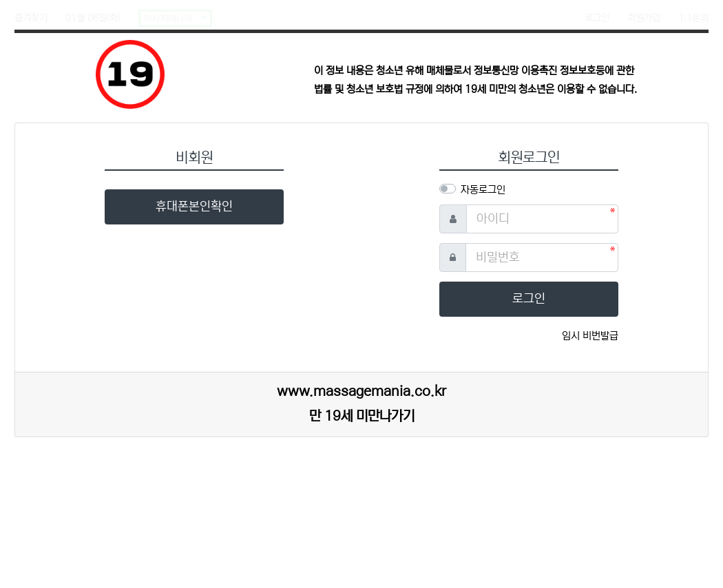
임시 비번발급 (590, 336)
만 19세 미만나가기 (362, 416)
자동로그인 (483, 190)
